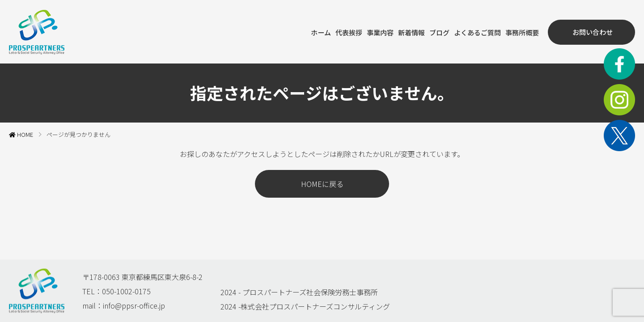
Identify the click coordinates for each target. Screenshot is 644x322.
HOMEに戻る (322, 183)
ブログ (431, 31)
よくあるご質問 (471, 31)
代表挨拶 (335, 31)
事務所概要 (518, 31)
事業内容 (368, 31)
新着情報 (401, 31)
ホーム (305, 31)
